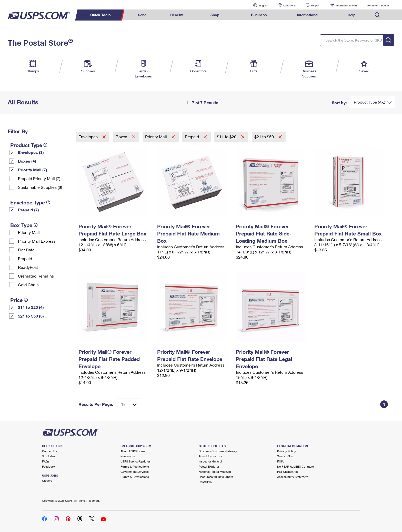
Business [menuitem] (259, 15)
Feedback (49, 466)
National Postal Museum (215, 472)
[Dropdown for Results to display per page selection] (128, 404)
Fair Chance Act (288, 472)
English (258, 5)
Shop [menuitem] (215, 15)
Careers (47, 481)
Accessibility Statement (293, 477)
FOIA (280, 461)
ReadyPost (28, 267)
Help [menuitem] (352, 15)
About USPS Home (133, 451)
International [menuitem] (308, 15)
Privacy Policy (287, 451)
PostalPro (205, 482)
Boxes (122, 137)
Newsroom (128, 456)
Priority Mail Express (37, 241)
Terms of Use (286, 456)
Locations (289, 5)
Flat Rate (26, 250)
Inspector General (210, 461)
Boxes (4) (27, 161)
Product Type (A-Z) (370, 102)
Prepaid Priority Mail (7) (39, 178)
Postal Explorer (209, 466)
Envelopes (89, 137)
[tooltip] (45, 145)
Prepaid (25, 258)
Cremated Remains (36, 276)
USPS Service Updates (135, 461)
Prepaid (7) (28, 210)
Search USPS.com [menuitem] (377, 15)
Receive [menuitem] (177, 15)
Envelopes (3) (31, 152)
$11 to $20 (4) (31, 307)
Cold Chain (28, 285)
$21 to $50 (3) (31, 316)
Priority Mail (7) (33, 170)
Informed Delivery (346, 5)
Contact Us (49, 451)
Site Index (49, 456)
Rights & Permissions (135, 477)
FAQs (46, 461)
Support (316, 5)
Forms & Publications (135, 466)
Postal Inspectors (210, 456)
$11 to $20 (227, 137)
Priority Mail (29, 232)
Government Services (135, 472)
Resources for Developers (216, 477)
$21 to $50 (265, 137)
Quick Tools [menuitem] (100, 15)
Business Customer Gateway (218, 451)
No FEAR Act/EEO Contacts (295, 466)
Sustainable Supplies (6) (40, 187)
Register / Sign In (378, 5)
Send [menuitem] (142, 15)
